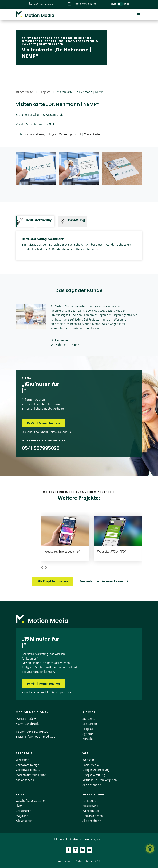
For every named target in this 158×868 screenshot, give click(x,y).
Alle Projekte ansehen (52, 581)
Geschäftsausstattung (43, 41)
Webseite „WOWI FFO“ (112, 552)
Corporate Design (50, 38)
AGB (98, 861)
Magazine (22, 816)
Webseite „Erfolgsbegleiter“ (62, 552)
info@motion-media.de (40, 737)
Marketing (65, 134)
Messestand (90, 806)
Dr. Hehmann (79, 38)
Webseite (89, 760)
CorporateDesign (35, 134)
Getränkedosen (93, 816)
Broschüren (24, 811)
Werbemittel (91, 811)
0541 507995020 (37, 732)
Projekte (88, 729)
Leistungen (90, 724)
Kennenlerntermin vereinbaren (101, 581)
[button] (42, 568)
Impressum (65, 861)
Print (27, 38)
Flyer (19, 806)
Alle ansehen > (25, 780)
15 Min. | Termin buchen (43, 423)
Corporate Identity (28, 770)
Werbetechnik (94, 794)
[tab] (35, 221)
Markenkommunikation (31, 775)
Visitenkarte (92, 134)
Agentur (88, 734)
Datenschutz (84, 861)
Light (114, 4)
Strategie (24, 753)
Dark (127, 4)
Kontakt (88, 739)
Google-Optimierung (96, 770)
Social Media (91, 765)
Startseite (89, 719)
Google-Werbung (94, 775)
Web (86, 753)
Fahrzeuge (89, 801)
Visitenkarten (51, 44)
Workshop (23, 760)
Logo (71, 41)
